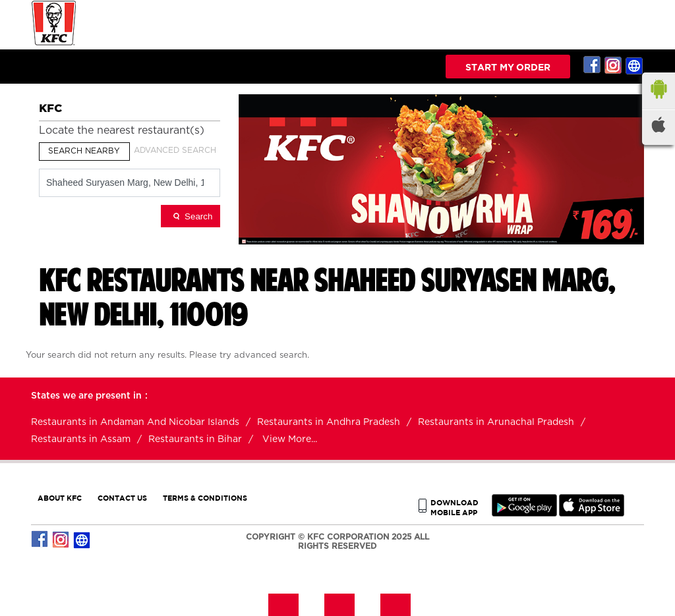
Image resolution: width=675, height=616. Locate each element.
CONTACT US (122, 498)
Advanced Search (175, 150)
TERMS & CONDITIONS (205, 498)
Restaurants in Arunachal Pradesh (496, 422)
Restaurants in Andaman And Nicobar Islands (135, 422)
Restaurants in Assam (81, 439)
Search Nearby (84, 151)
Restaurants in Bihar (195, 439)
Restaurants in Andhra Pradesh (329, 422)
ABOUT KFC (60, 498)
